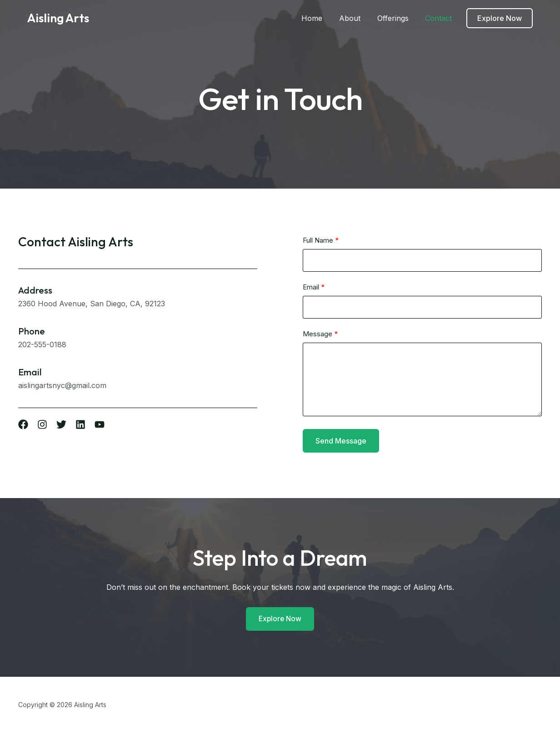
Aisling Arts (58, 18)
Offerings (400, 18)
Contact (444, 18)
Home (324, 18)
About (359, 18)
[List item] (23, 424)
